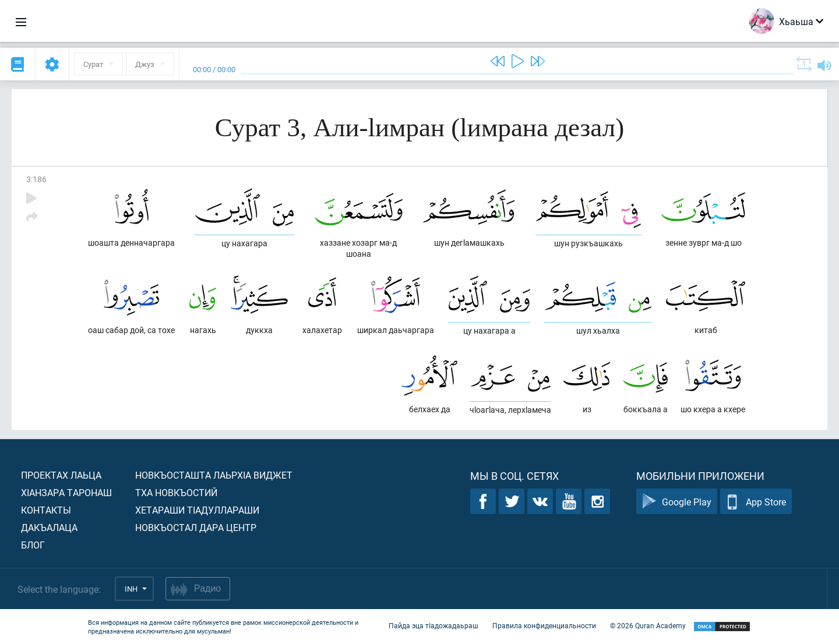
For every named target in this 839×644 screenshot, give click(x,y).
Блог (33, 545)
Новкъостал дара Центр (196, 527)
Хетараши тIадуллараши (197, 510)
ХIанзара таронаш (66, 492)
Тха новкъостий (176, 492)
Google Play (677, 502)
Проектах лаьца (61, 475)
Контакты (46, 510)
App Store (756, 502)
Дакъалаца (49, 527)
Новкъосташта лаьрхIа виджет (214, 475)
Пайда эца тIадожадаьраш (433, 625)
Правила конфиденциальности (544, 625)
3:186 (36, 179)
